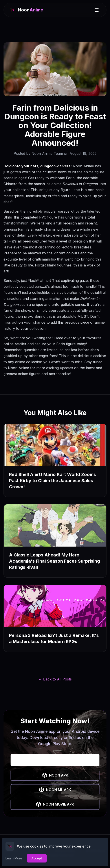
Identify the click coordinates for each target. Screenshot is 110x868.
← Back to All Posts (55, 679)
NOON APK (55, 775)
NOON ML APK (55, 790)
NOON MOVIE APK (55, 804)
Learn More (14, 858)
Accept (37, 858)
